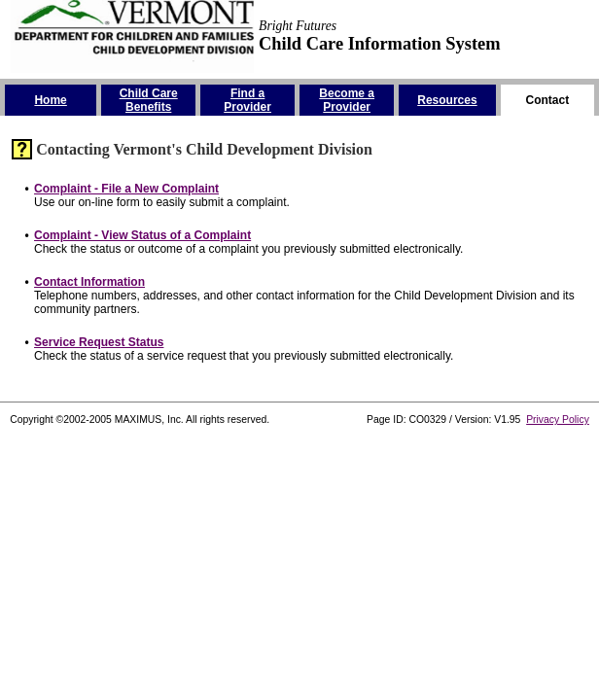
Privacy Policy (558, 420)
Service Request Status (99, 342)
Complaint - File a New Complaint (126, 189)
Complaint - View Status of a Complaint (142, 235)
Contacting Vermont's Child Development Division (204, 149)
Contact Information (89, 282)
